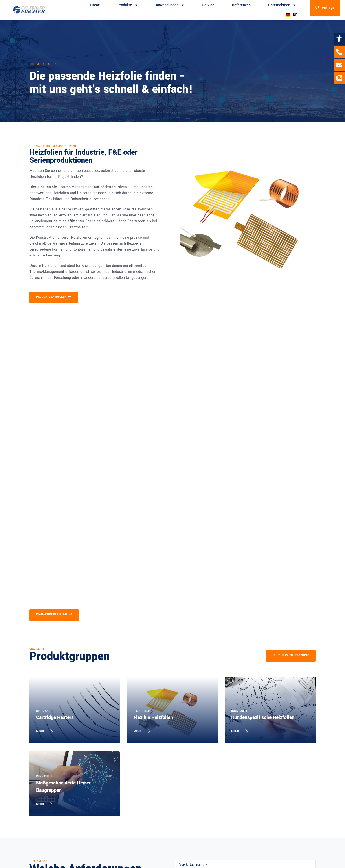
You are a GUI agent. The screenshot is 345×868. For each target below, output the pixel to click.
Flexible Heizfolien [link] (153, 717)
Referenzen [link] (241, 5)
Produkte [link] (128, 5)
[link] (339, 39)
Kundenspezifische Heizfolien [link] (263, 717)
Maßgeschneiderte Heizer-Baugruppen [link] (64, 787)
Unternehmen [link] (282, 5)
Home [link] (95, 5)
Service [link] (208, 5)
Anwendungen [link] (170, 5)
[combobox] (291, 15)
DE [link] (291, 15)
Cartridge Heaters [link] (55, 717)
